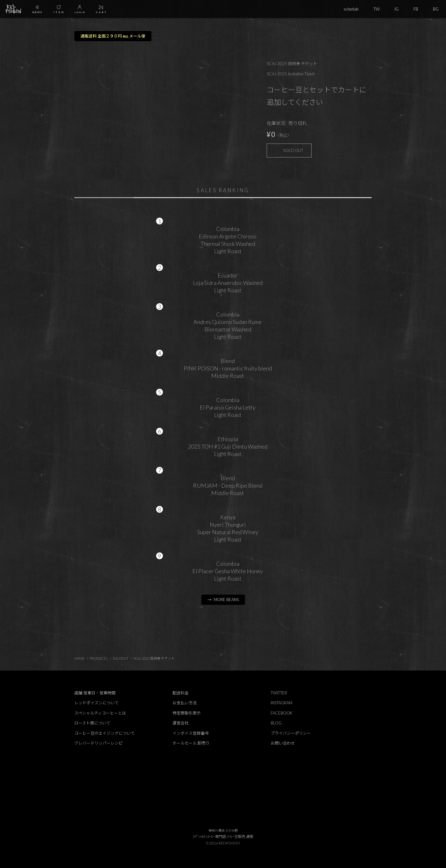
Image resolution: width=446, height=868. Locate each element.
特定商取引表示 (187, 713)
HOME (79, 658)
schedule (351, 9)
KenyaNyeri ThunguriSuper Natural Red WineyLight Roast (228, 528)
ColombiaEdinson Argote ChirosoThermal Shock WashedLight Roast (228, 240)
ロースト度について (92, 723)
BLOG (276, 723)
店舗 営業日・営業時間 (95, 693)
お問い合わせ (283, 743)
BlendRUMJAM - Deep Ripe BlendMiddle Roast (228, 485)
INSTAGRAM (282, 703)
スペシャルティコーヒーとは (100, 713)
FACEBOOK (282, 713)
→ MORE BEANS (223, 600)
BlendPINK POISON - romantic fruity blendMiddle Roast (228, 368)
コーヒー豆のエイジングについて (105, 733)
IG (397, 9)
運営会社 (181, 723)
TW (377, 9)
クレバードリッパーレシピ (98, 743)
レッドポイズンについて (96, 703)
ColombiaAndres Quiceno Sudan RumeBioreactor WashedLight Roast (228, 325)
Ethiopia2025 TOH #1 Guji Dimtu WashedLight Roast (228, 446)
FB (416, 9)
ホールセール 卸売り (191, 743)
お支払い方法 (185, 703)
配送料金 (181, 693)
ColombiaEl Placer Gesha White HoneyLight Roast (228, 571)
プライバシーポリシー (291, 733)
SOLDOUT (121, 658)
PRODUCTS (99, 658)
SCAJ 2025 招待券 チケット (154, 658)
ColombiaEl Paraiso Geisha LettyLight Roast (228, 407)
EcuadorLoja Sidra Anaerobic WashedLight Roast (228, 283)
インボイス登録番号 (191, 733)
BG (436, 9)
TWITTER (279, 693)
